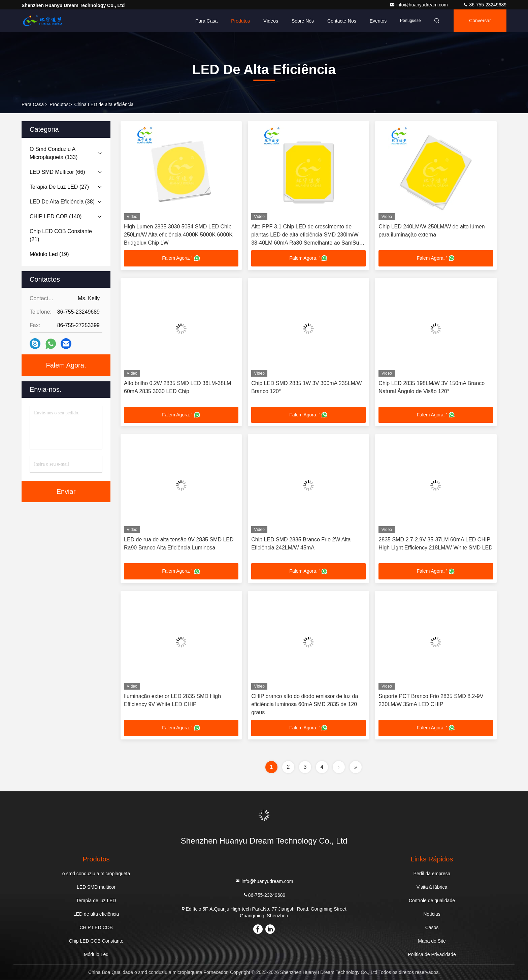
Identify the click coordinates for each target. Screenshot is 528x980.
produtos (59, 104)
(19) (49, 254)
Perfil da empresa (432, 874)
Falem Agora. (66, 365)
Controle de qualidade (432, 901)
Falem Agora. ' (181, 258)
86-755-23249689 (485, 5)
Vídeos (269, 21)
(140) (56, 216)
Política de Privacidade (432, 955)
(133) (54, 153)
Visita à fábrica (432, 887)
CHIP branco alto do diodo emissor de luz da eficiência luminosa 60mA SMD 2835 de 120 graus (305, 705)
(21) (61, 235)
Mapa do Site (432, 941)
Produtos (238, 21)
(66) (57, 172)
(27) (59, 187)
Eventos (376, 21)
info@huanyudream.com (419, 5)
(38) (62, 202)
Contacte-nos (340, 21)
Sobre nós (301, 21)
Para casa (204, 21)
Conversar (479, 21)
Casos (432, 928)
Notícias (432, 914)
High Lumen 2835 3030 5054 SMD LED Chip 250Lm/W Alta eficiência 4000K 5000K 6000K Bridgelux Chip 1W (178, 235)
